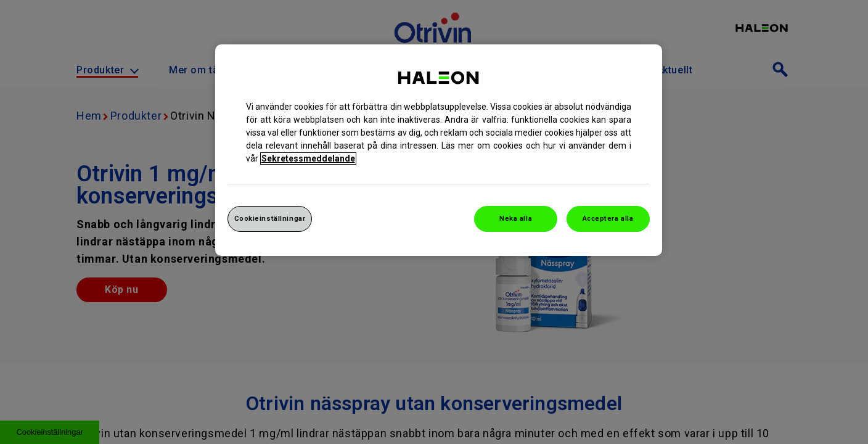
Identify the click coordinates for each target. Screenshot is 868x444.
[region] (439, 150)
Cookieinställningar (270, 218)
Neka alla (516, 218)
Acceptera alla (608, 218)
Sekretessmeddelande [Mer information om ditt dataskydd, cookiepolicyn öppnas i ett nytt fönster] (308, 158)
